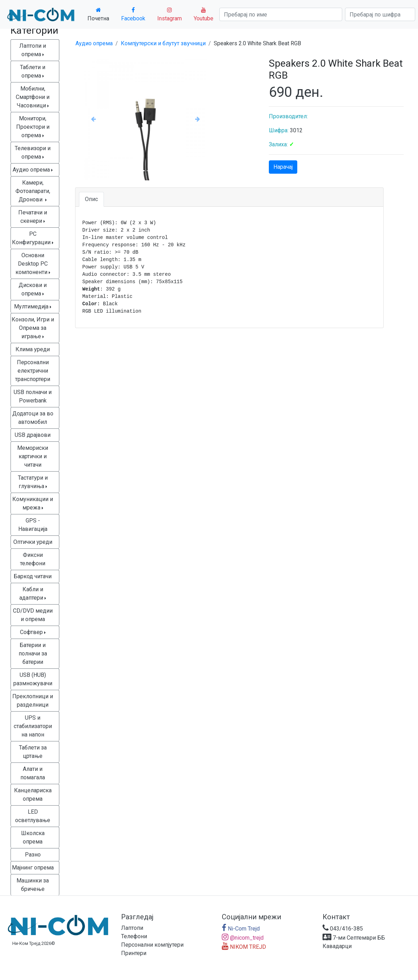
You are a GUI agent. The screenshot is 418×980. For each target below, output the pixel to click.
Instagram (170, 14)
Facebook (133, 14)
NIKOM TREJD (244, 947)
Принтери (134, 953)
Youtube (204, 14)
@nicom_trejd (243, 938)
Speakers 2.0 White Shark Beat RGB (257, 43)
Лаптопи (132, 928)
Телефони (134, 936)
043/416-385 (343, 929)
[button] (93, 119)
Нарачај (283, 167)
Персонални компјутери (152, 945)
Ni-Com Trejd (241, 929)
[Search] (281, 14)
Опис (91, 199)
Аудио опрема (94, 43)
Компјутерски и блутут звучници (163, 43)
